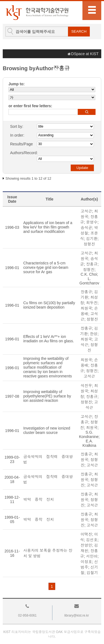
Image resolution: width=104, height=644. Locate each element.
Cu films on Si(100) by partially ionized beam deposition (49, 305)
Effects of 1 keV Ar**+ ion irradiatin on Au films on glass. (49, 339)
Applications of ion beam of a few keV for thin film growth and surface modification (48, 227)
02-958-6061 (27, 615)
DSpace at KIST (85, 54)
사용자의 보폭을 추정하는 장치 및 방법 (48, 553)
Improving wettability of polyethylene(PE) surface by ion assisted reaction (47, 396)
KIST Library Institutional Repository (37, 12)
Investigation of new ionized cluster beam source (47, 430)
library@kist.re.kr (77, 615)
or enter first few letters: (30, 106)
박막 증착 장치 (38, 499)
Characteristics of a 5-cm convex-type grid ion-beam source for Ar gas (46, 267)
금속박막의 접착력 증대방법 (48, 459)
